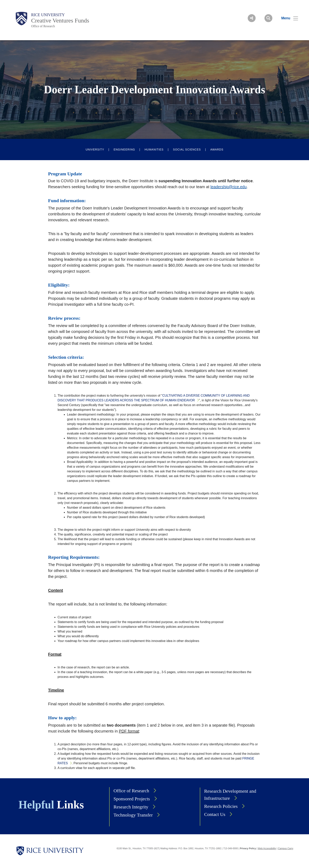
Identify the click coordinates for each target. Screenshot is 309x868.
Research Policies (221, 806)
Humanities (154, 149)
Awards (217, 149)
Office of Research (43, 26)
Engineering (124, 149)
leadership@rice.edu (229, 187)
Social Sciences (187, 149)
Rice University (48, 15)
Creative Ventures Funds (60, 20)
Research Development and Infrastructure (230, 795)
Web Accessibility (267, 848)
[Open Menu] (287, 18)
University (95, 149)
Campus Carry (286, 848)
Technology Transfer (133, 815)
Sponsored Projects (132, 799)
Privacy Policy (248, 848)
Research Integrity (131, 807)
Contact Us (215, 814)
